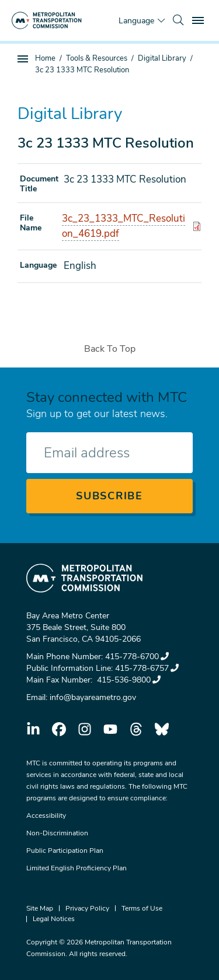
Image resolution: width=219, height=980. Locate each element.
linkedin (33, 729)
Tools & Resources (97, 58)
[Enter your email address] (109, 453)
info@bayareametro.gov (93, 697)
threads (136, 729)
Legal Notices (54, 919)
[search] (178, 20)
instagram (85, 729)
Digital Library (162, 58)
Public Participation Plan (65, 850)
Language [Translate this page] (136, 21)
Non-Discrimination (57, 833)
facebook (59, 729)
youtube (110, 729)
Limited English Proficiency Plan (77, 868)
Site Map (40, 908)
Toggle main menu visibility (200, 19)
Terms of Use (142, 908)
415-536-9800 (128, 680)
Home (45, 58)
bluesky (162, 729)
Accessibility (46, 815)
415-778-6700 (137, 657)
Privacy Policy (87, 908)
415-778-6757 (147, 668)
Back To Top (110, 349)
